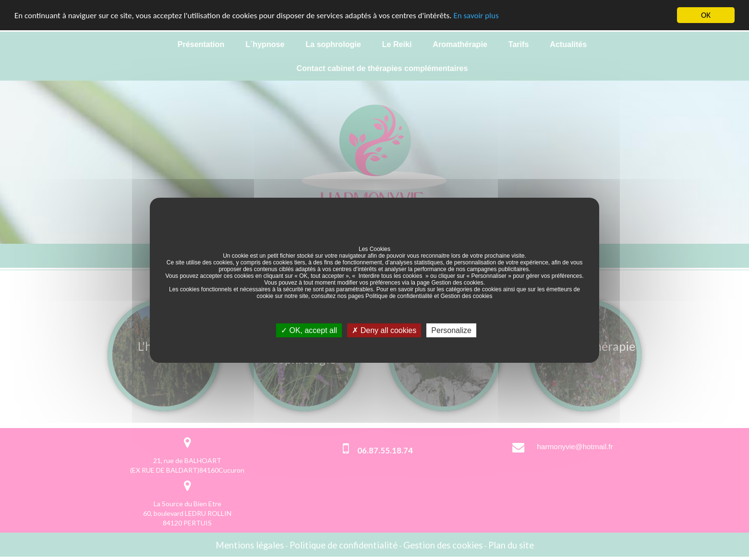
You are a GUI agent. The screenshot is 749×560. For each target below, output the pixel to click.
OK (706, 15)
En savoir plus (476, 15)
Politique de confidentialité (399, 296)
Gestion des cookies (457, 282)
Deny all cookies (384, 330)
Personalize (451, 330)
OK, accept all (309, 330)
